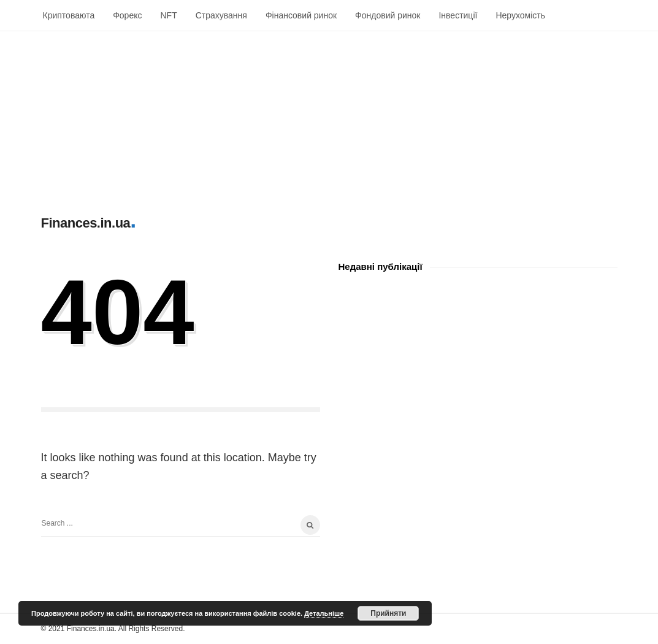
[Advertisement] (329, 117)
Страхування (221, 15)
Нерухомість (520, 15)
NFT (168, 15)
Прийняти (388, 613)
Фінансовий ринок (301, 15)
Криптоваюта (69, 15)
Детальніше (324, 613)
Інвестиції (458, 15)
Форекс (127, 15)
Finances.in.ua (86, 223)
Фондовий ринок (388, 15)
